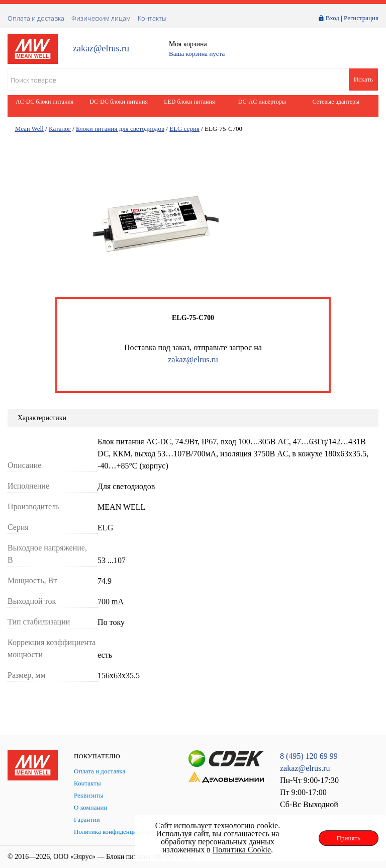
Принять (349, 838)
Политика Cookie (242, 850)
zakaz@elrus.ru (101, 49)
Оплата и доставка (36, 18)
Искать (363, 79)
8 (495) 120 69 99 (309, 756)
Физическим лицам (101, 18)
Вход (332, 18)
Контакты (152, 18)
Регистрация (361, 18)
